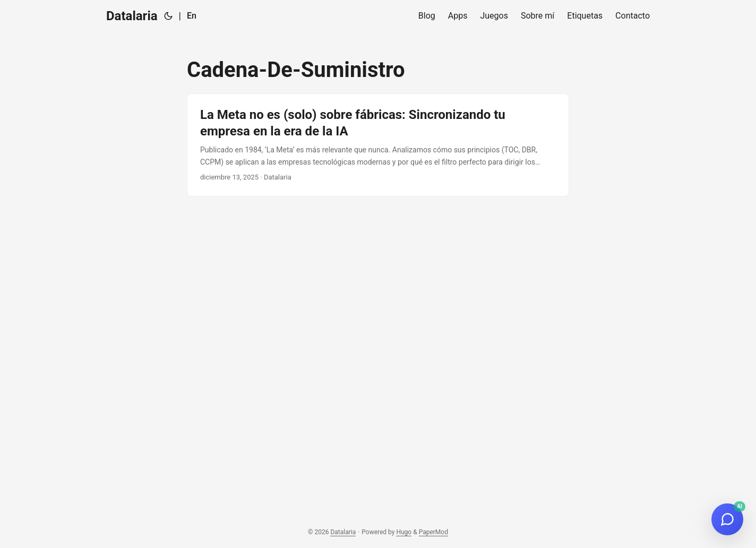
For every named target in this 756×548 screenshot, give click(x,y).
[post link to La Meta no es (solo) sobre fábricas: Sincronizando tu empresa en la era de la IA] (378, 145)
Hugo (404, 532)
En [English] (192, 16)
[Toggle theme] (168, 16)
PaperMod (433, 532)
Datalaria (132, 16)
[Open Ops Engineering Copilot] (727, 519)
